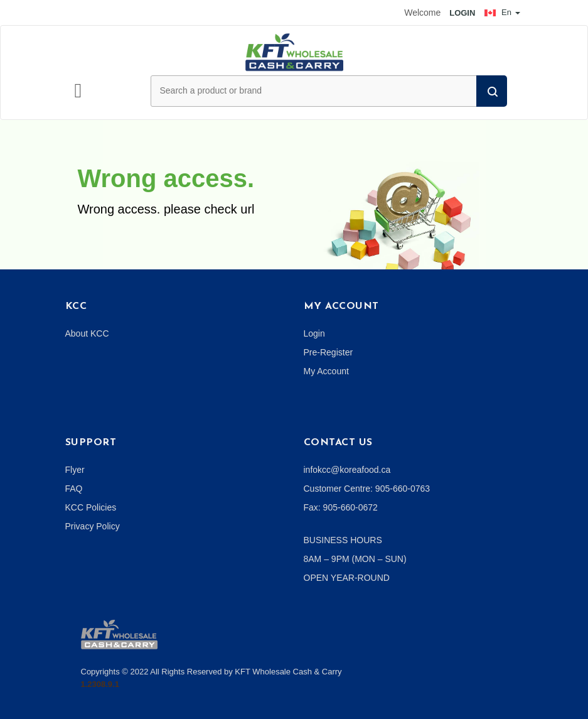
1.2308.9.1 (100, 684)
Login (314, 333)
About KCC (87, 333)
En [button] (502, 12)
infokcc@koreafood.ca (347, 470)
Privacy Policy (93, 526)
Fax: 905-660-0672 (341, 507)
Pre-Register (329, 352)
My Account (326, 371)
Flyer (75, 470)
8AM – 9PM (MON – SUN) (355, 559)
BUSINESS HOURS (343, 540)
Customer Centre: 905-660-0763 (367, 489)
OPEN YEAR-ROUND (347, 578)
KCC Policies (91, 507)
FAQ (74, 489)
